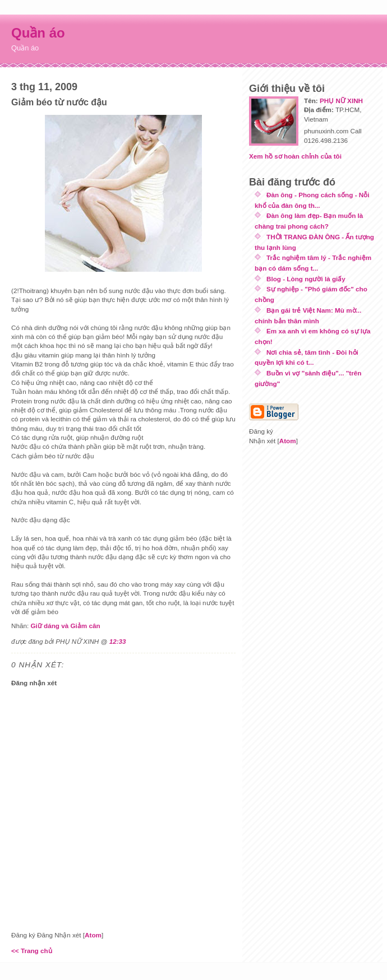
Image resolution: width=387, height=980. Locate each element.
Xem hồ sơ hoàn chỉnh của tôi (295, 156)
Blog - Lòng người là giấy (306, 279)
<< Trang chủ (32, 951)
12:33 (118, 641)
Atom (93, 935)
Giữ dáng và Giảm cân (65, 626)
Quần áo (38, 33)
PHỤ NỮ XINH (341, 101)
